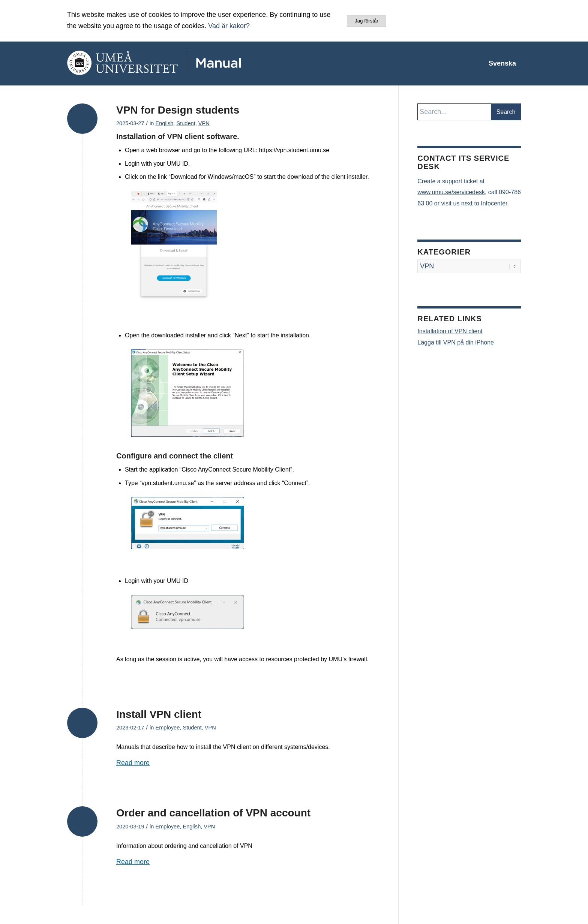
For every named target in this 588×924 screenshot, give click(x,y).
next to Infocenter (484, 203)
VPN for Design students (178, 110)
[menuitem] (502, 63)
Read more (133, 763)
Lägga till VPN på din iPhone (456, 342)
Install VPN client (159, 714)
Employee (167, 728)
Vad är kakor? (229, 26)
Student (186, 123)
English (164, 123)
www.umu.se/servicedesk (451, 192)
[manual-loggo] (176, 63)
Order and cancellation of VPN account (213, 813)
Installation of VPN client (450, 331)
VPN (204, 123)
